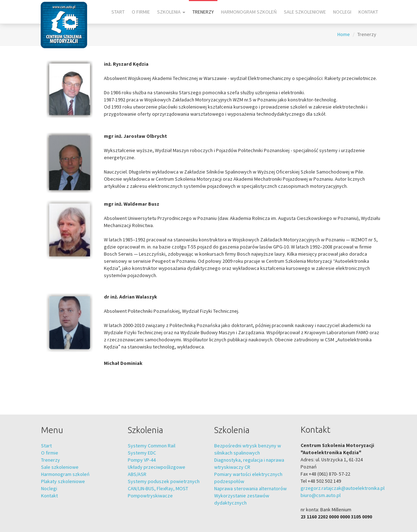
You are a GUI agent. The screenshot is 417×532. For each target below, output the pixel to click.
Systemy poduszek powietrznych (164, 481)
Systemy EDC (142, 453)
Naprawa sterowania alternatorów (250, 488)
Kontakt (368, 12)
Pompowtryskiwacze (150, 496)
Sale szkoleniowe (305, 12)
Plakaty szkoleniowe (63, 481)
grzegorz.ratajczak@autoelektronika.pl (343, 488)
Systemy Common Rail (152, 446)
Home (344, 34)
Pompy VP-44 (142, 460)
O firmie (141, 12)
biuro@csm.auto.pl (321, 495)
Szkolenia (171, 12)
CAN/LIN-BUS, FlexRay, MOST (158, 488)
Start (118, 12)
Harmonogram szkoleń (249, 12)
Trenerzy (203, 12)
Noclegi (342, 12)
